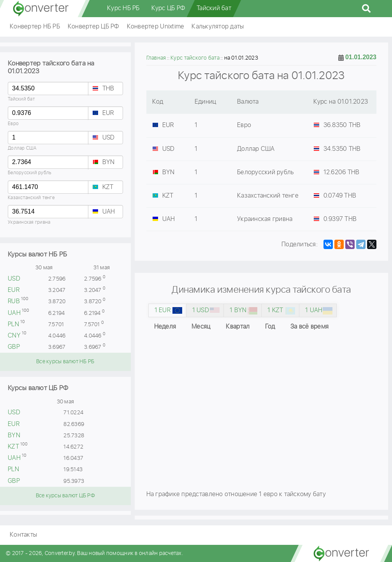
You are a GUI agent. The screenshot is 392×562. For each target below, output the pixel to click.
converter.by (41, 9)
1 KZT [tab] (275, 310)
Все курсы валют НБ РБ (65, 362)
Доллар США (22, 148)
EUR (108, 113)
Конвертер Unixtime (156, 27)
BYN (109, 162)
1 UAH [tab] (314, 310)
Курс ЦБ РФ (168, 8)
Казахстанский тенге (31, 198)
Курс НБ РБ (123, 8)
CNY (14, 336)
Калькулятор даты (218, 27)
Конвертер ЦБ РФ (93, 27)
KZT (108, 187)
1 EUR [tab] (163, 310)
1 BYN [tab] (238, 310)
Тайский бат (214, 8)
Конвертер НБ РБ (35, 27)
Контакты (23, 535)
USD (109, 138)
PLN (13, 324)
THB (108, 89)
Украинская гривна (29, 222)
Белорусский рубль (30, 173)
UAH (109, 212)
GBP (14, 347)
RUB (14, 301)
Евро (13, 124)
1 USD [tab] (201, 310)
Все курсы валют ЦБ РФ (65, 496)
